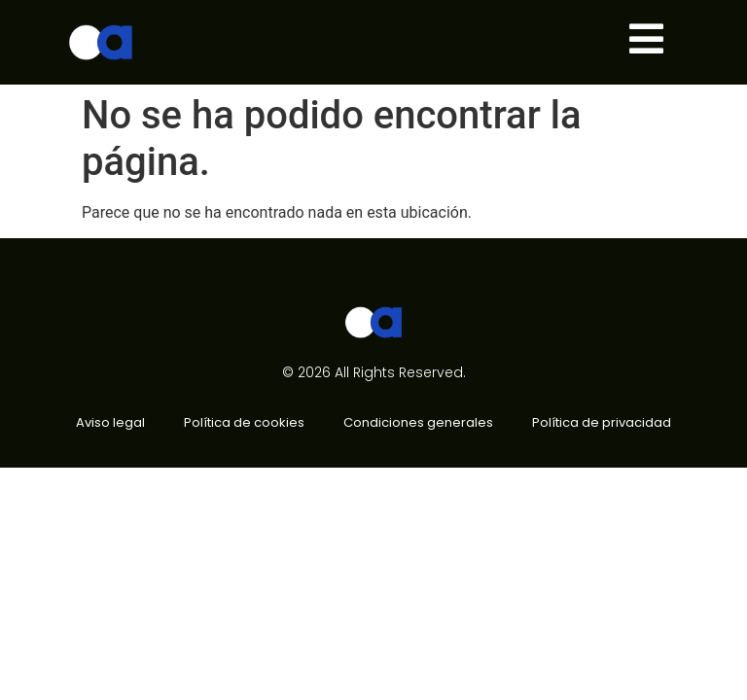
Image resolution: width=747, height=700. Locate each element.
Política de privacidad (602, 422)
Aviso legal (110, 422)
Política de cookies (244, 422)
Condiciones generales (418, 422)
